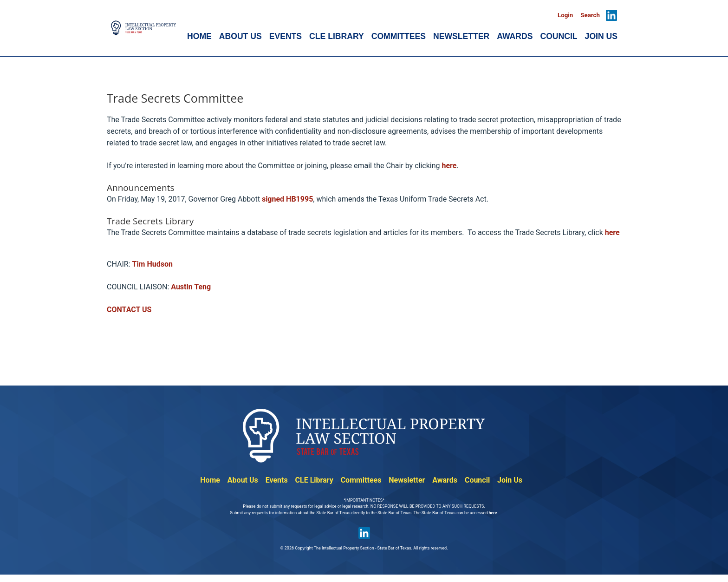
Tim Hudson (152, 264)
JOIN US (601, 36)
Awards (445, 480)
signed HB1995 (287, 199)
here (449, 166)
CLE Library (314, 480)
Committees (361, 480)
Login (565, 15)
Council (477, 480)
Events (277, 480)
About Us (243, 480)
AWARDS (515, 36)
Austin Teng (191, 287)
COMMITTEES (399, 36)
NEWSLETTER (461, 36)
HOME (199, 36)
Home (210, 480)
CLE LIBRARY (337, 36)
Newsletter (407, 480)
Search (590, 15)
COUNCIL (559, 36)
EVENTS (286, 36)
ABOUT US (240, 36)
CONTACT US (129, 310)
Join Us (510, 480)
